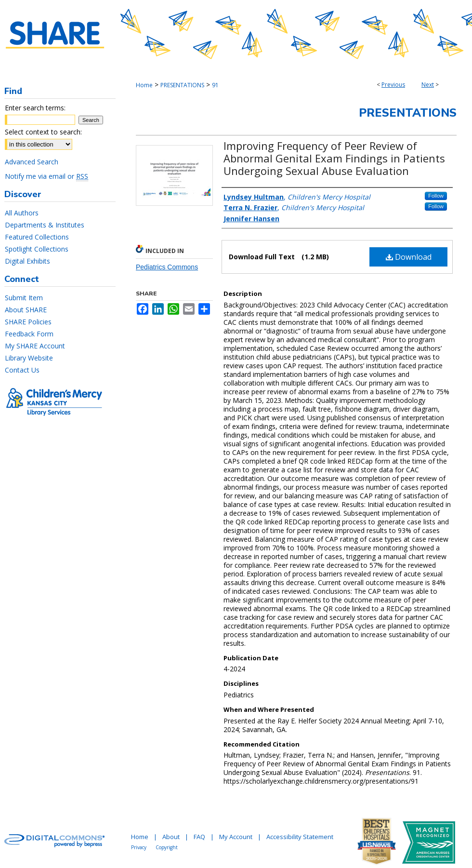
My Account (236, 837)
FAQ (199, 837)
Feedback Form (29, 334)
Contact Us (22, 370)
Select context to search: (43, 132)
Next (428, 85)
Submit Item (24, 298)
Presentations (408, 113)
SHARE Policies (28, 322)
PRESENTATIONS (182, 85)
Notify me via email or (46, 176)
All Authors (22, 213)
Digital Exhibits (27, 261)
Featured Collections (37, 237)
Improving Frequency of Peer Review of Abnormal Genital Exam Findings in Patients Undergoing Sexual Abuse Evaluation (334, 158)
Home (144, 85)
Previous (393, 85)
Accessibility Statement (300, 837)
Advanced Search (32, 162)
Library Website (29, 358)
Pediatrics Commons (167, 267)
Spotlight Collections (37, 249)
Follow (436, 196)
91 (215, 85)
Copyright (167, 847)
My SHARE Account (35, 346)
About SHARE (26, 310)
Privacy (139, 847)
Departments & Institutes (45, 225)
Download (409, 257)
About (171, 837)
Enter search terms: (35, 108)
